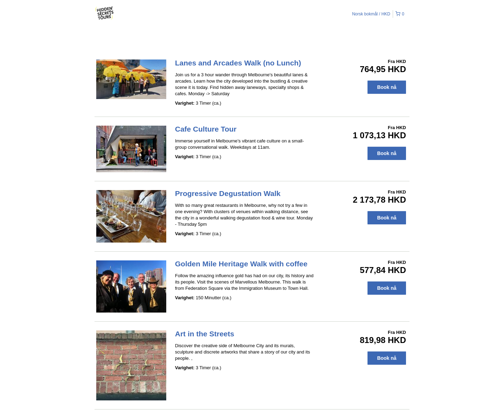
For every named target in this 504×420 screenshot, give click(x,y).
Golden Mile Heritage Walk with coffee (241, 264)
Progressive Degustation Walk (228, 193)
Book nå (387, 87)
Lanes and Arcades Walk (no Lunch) (238, 63)
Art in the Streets (205, 334)
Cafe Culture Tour (206, 129)
